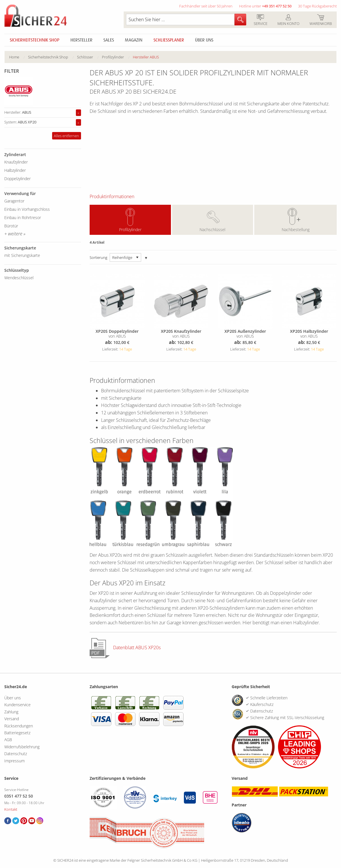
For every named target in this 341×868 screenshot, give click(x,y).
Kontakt (11, 809)
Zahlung (11, 712)
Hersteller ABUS (146, 57)
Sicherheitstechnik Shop (35, 40)
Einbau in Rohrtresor (23, 218)
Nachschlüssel (212, 230)
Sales (109, 40)
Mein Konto (288, 20)
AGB (8, 740)
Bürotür (11, 226)
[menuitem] (19, 57)
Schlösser (85, 57)
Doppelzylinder (17, 179)
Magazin (134, 40)
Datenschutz (16, 754)
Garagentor (14, 201)
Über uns (204, 40)
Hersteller (81, 40)
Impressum (14, 761)
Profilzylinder (130, 230)
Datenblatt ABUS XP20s (137, 648)
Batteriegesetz (17, 733)
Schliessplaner (169, 40)
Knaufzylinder (16, 162)
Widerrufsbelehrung (22, 747)
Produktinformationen (112, 196)
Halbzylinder (15, 170)
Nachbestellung (296, 230)
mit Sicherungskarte (22, 255)
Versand (12, 719)
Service (260, 20)
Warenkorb (321, 20)
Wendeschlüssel (19, 278)
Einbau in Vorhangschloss (27, 209)
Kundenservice (17, 705)
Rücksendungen (19, 726)
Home (14, 57)
